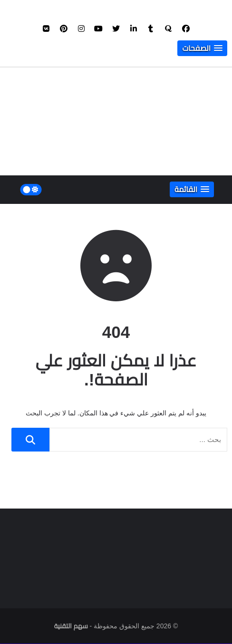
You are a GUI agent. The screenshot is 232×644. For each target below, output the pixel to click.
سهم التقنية (71, 626)
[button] (202, 49)
